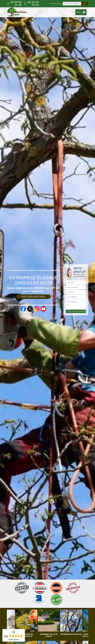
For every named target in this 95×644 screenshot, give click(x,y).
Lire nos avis (14, 639)
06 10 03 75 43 (31, 4)
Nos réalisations (33, 297)
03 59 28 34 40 (14, 4)
